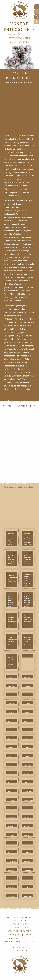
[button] (11, 538)
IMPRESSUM (19, 947)
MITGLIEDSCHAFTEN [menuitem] (20, 38)
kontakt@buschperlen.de (20, 935)
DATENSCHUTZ (20, 951)
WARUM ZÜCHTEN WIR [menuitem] (19, 34)
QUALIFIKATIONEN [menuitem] (19, 42)
